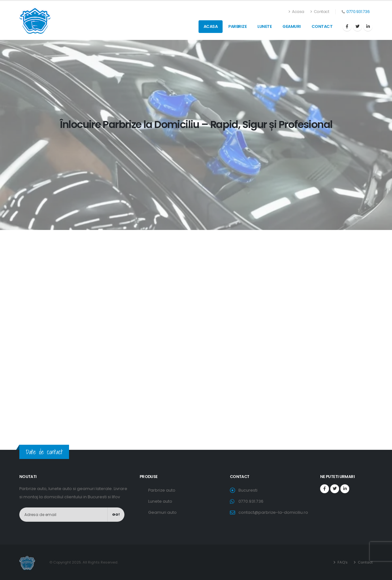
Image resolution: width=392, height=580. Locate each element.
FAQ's (342, 562)
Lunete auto (160, 501)
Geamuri (292, 26)
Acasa (297, 12)
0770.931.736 (358, 12)
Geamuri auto (162, 512)
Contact (320, 12)
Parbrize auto (162, 490)
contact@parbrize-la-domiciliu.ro (273, 512)
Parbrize (237, 26)
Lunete (265, 26)
